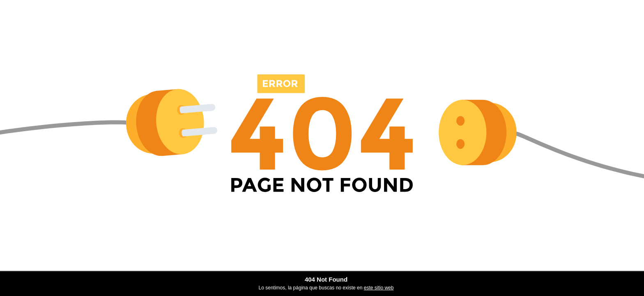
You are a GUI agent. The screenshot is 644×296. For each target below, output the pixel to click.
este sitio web (379, 288)
